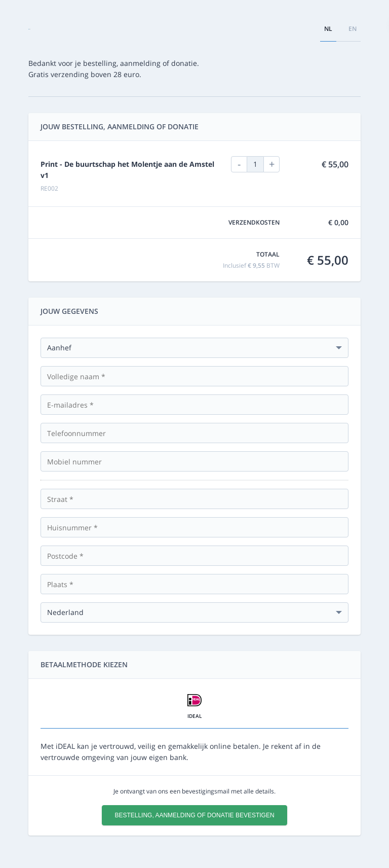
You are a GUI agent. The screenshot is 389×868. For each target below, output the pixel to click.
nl (328, 29)
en (353, 29)
